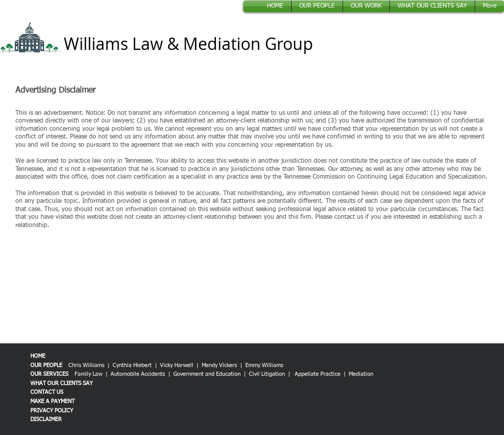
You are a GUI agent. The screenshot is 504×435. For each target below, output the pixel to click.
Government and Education (207, 374)
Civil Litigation (267, 374)
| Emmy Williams (263, 365)
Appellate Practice (318, 374)
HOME (38, 356)
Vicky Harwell (177, 365)
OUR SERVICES (49, 374)
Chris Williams (86, 365)
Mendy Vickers (221, 365)
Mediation (361, 374)
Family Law (88, 374)
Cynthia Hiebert (132, 365)
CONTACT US (47, 392)
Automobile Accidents (139, 374)
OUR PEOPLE (46, 365)
